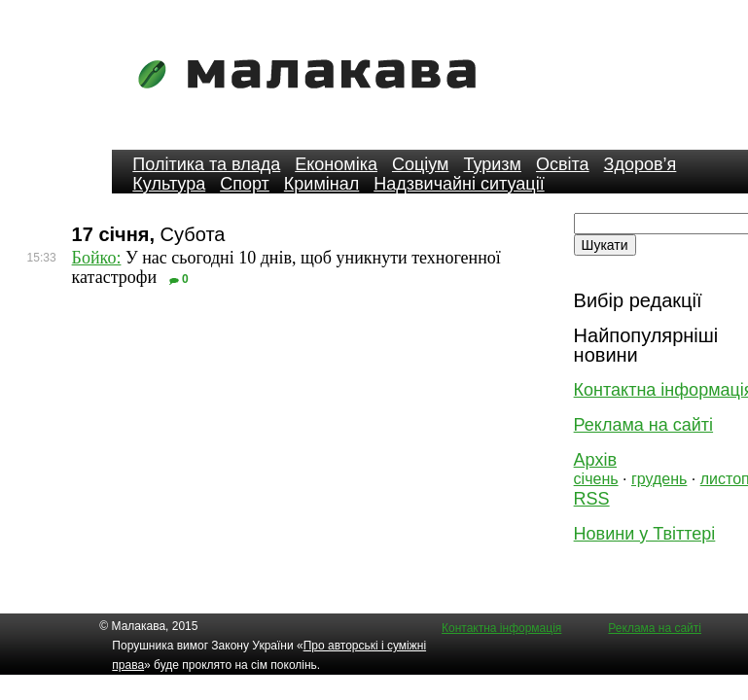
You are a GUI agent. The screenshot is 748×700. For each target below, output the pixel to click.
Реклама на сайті (643, 425)
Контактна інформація (501, 628)
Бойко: (97, 258)
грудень (659, 479)
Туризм (492, 164)
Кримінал (321, 184)
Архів (595, 460)
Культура (169, 184)
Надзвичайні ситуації (459, 184)
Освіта (563, 164)
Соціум (421, 164)
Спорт (245, 184)
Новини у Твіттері (645, 534)
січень (596, 479)
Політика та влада (206, 164)
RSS (592, 499)
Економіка (336, 164)
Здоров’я (641, 164)
